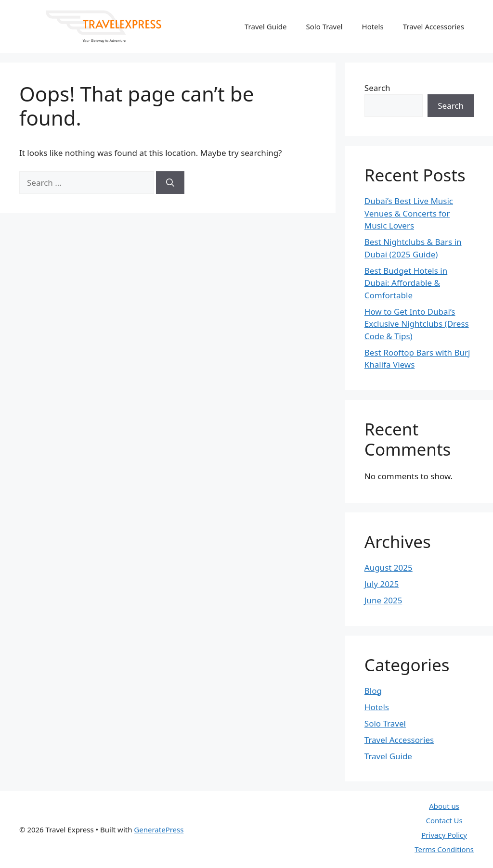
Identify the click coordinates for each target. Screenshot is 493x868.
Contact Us (444, 820)
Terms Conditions (444, 849)
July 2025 (382, 584)
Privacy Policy (444, 835)
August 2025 (389, 568)
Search (377, 88)
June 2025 (383, 600)
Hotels (373, 26)
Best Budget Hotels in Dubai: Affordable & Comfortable (406, 283)
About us (444, 806)
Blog (373, 691)
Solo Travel (324, 26)
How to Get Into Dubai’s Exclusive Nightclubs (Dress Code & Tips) (417, 324)
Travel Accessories (434, 26)
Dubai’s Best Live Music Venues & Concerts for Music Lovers (409, 213)
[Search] (170, 183)
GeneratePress (159, 830)
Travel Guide (266, 26)
